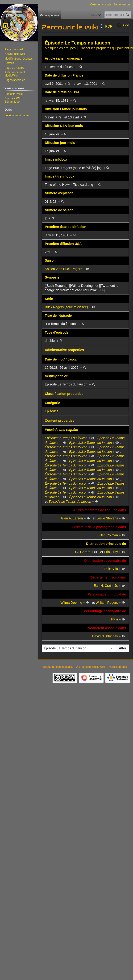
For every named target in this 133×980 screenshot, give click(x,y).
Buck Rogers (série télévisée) (66, 307)
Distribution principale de (106, 544)
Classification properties (64, 394)
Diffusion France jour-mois (66, 109)
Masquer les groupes (60, 48)
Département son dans (108, 577)
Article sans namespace (64, 58)
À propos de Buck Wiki (90, 667)
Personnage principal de (107, 594)
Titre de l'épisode (58, 316)
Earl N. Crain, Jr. (106, 586)
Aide (122, 25)
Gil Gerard (83, 552)
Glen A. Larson (72, 518)
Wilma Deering (71, 603)
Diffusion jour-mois (60, 143)
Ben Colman (109, 535)
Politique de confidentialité (57, 667)
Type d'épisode (57, 332)
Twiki (114, 619)
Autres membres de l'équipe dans (100, 510)
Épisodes (52, 411)
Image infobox (56, 159)
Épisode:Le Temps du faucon (77, 43)
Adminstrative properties (64, 350)
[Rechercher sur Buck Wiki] (118, 15)
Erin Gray (111, 552)
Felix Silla (111, 569)
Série (49, 299)
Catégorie (52, 403)
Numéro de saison (59, 210)
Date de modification (61, 359)
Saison (50, 260)
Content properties (60, 421)
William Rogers (107, 603)
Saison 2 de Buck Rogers (63, 269)
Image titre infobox (60, 176)
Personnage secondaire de (105, 611)
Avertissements (117, 667)
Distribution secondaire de (105, 561)
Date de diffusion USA (62, 92)
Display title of (56, 376)
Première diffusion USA (63, 244)
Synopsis (52, 277)
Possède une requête (61, 430)
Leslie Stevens (107, 518)
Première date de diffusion (66, 227)
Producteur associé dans (106, 628)
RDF (109, 26)
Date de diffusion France (64, 75)
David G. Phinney (105, 636)
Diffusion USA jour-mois (64, 126)
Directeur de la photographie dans (99, 527)
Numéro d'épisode (59, 193)
